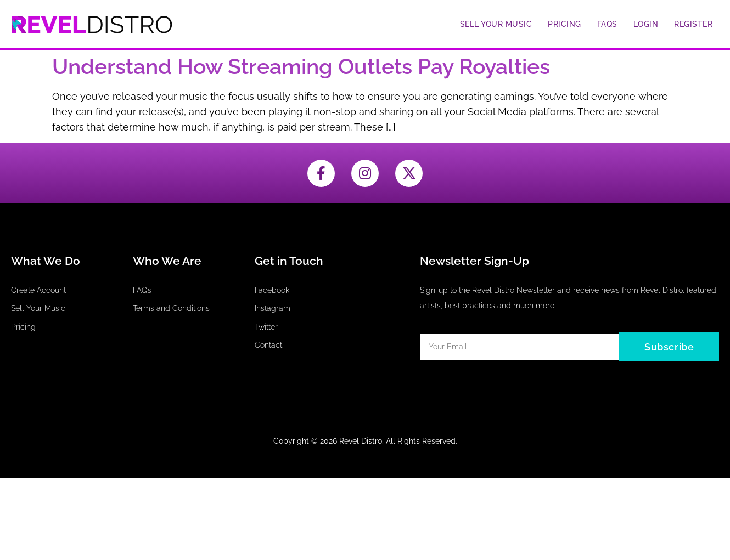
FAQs (607, 24)
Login (646, 24)
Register (693, 24)
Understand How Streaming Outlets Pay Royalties (301, 67)
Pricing (565, 24)
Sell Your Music (496, 24)
